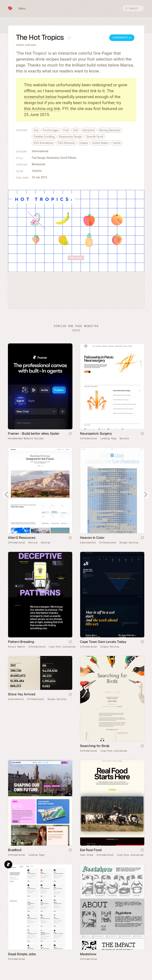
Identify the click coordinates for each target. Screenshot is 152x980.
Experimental (88, 543)
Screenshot (122, 38)
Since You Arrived (22, 694)
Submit (76, 330)
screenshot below (40, 97)
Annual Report (17, 647)
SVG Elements (66, 143)
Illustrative (53, 158)
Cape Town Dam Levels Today (103, 642)
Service (124, 438)
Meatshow (88, 954)
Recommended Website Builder (26, 438)
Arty (36, 130)
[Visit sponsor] (70, 434)
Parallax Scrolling (44, 137)
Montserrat (39, 164)
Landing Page (108, 438)
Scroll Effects (68, 158)
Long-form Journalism (62, 647)
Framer (8, 864)
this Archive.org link (42, 109)
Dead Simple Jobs (22, 954)
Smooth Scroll (95, 137)
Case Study (87, 855)
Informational (40, 151)
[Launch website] (142, 434)
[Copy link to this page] (69, 38)
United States (100, 143)
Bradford (15, 850)
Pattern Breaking (21, 642)
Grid (76, 130)
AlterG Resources (22, 538)
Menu (22, 9)
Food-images (51, 130)
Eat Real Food (91, 850)
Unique (84, 143)
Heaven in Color (92, 538)
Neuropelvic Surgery (96, 433)
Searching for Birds (95, 746)
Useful (117, 143)
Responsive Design (70, 137)
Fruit (66, 130)
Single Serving (129, 543)
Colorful (37, 171)
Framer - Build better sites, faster (34, 433)
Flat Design (39, 158)
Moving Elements (110, 130)
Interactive (89, 130)
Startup (45, 543)
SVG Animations (44, 143)
